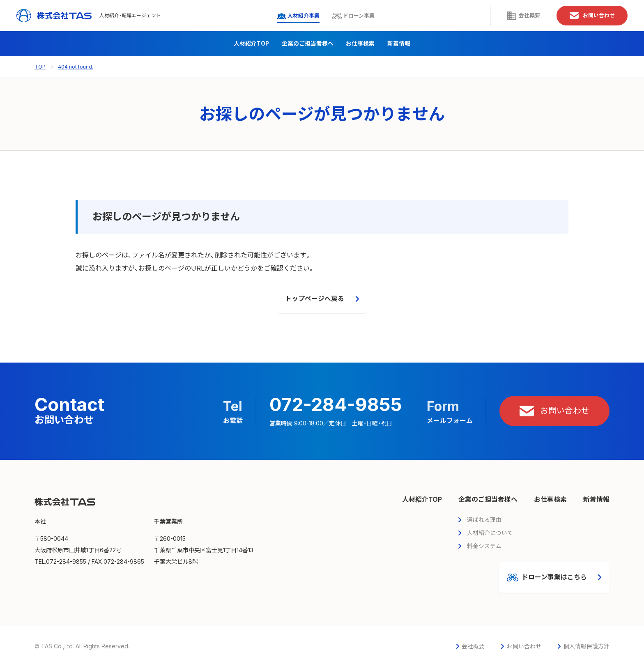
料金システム (484, 546)
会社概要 (516, 16)
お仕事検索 (361, 44)
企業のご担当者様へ (308, 44)
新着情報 (399, 44)
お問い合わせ (589, 16)
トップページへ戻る (315, 299)
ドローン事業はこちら (546, 578)
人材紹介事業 (292, 16)
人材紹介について (490, 533)
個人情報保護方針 (586, 646)
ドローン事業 (351, 16)
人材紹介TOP (252, 44)
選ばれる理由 (484, 520)
